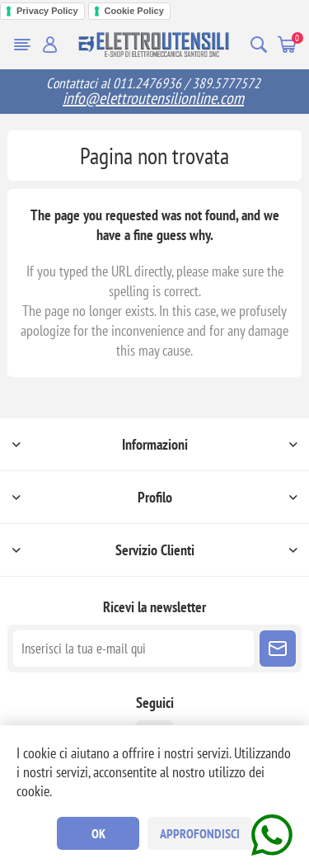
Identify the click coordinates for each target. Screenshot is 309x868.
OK (98, 833)
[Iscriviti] (133, 649)
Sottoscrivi (278, 649)
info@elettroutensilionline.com (153, 98)
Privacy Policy (47, 11)
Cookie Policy (134, 11)
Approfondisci (200, 833)
